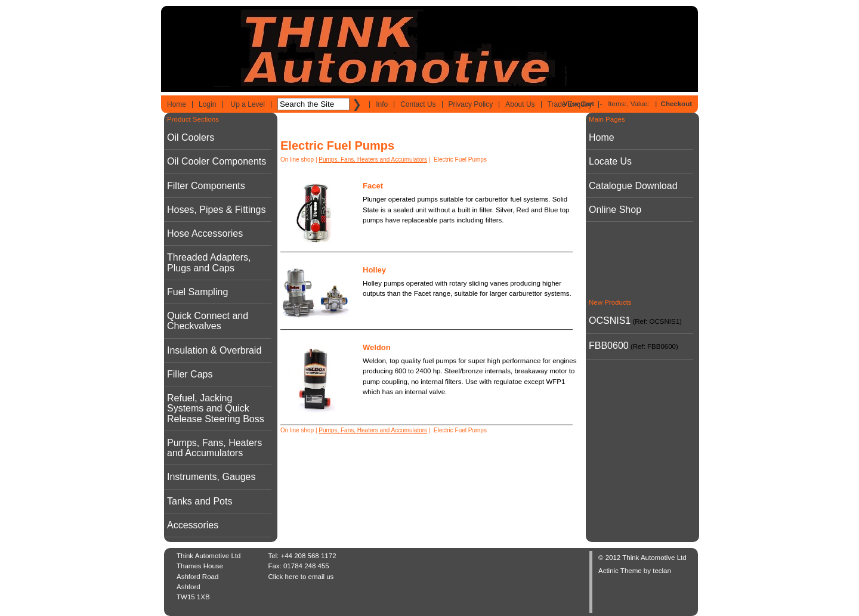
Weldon (377, 347)
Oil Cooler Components (217, 161)
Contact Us (418, 104)
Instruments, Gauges (211, 477)
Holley (374, 270)
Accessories (193, 525)
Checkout (676, 104)
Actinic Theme (620, 571)
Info (382, 104)
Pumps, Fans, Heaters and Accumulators (214, 448)
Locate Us (610, 161)
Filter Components (206, 186)
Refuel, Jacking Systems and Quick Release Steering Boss (216, 408)
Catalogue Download (633, 186)
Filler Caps (190, 374)
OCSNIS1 (610, 321)
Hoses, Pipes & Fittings (216, 210)
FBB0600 (609, 346)
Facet (373, 186)
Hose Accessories (205, 233)
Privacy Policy (471, 104)
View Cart (579, 104)
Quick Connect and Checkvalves (208, 321)
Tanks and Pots (200, 501)
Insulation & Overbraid (214, 350)
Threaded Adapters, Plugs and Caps (209, 262)
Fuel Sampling (197, 292)
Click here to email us (301, 577)
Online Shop (615, 210)
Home (177, 104)
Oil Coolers (191, 137)
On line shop (297, 160)
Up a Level (248, 104)
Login (207, 104)
